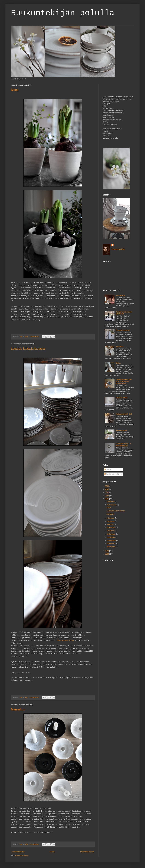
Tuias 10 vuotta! (122, 398)
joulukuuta (111, 502)
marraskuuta (112, 505)
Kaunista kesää (121, 430)
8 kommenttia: (34, 697)
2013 (107, 554)
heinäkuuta (111, 528)
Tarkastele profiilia (118, 249)
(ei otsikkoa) (120, 296)
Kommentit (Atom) (22, 856)
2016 (107, 496)
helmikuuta (111, 544)
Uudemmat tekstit (18, 852)
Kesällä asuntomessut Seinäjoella (124, 313)
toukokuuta (111, 534)
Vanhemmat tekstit (87, 852)
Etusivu (52, 852)
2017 (107, 493)
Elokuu (118, 363)
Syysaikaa (120, 347)
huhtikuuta (111, 537)
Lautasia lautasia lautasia (28, 349)
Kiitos (15, 90)
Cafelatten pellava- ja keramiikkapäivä (124, 445)
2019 (107, 486)
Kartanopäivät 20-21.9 (124, 414)
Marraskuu (18, 709)
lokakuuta (111, 518)
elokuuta (110, 524)
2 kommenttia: (34, 337)
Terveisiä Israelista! (123, 330)
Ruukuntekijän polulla (63, 13)
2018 (107, 489)
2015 (107, 499)
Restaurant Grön (66, 640)
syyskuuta (111, 521)
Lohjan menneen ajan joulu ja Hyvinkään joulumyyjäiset (124, 381)
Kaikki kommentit (111, 474)
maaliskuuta (112, 540)
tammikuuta (112, 547)
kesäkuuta (111, 531)
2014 (107, 551)
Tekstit (107, 470)
